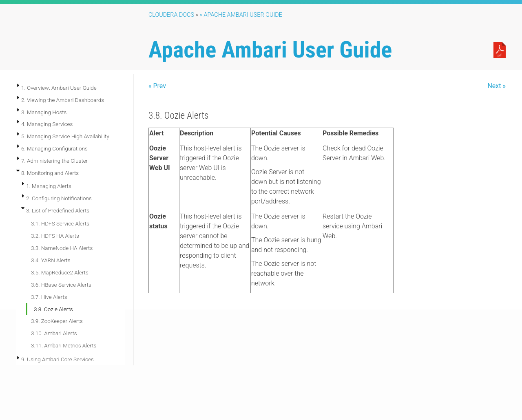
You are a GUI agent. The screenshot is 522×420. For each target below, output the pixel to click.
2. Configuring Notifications (59, 198)
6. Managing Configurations (54, 148)
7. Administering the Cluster (54, 161)
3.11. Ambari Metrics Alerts (64, 345)
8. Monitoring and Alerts (50, 173)
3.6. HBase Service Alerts (61, 285)
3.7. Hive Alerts (49, 297)
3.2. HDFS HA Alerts (55, 236)
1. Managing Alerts (49, 186)
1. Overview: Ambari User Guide (59, 88)
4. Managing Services (47, 124)
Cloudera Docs (171, 15)
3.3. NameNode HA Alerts (62, 248)
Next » (497, 86)
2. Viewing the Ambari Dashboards (63, 100)
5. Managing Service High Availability (65, 136)
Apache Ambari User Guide (270, 50)
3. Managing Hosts (44, 112)
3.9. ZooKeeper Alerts (57, 321)
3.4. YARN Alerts (51, 260)
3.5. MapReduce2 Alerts (60, 272)
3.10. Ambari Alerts (54, 333)
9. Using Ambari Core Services (58, 359)
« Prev (157, 86)
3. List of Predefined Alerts (58, 210)
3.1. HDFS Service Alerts (60, 223)
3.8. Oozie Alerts (53, 309)
